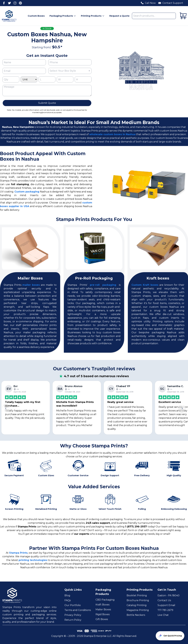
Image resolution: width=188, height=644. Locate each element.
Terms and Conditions (78, 610)
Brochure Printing (138, 600)
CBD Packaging (105, 600)
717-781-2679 (165, 610)
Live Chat (163, 615)
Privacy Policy (73, 615)
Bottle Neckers (136, 615)
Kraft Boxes (102, 605)
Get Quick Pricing (170, 636)
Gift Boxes (102, 619)
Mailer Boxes (103, 609)
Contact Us (164, 600)
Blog (67, 595)
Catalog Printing (137, 605)
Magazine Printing (138, 610)
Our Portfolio (73, 605)
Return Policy (73, 620)
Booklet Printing (137, 595)
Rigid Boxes (103, 614)
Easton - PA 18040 (168, 595)
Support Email (166, 605)
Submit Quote (47, 103)
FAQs (68, 600)
